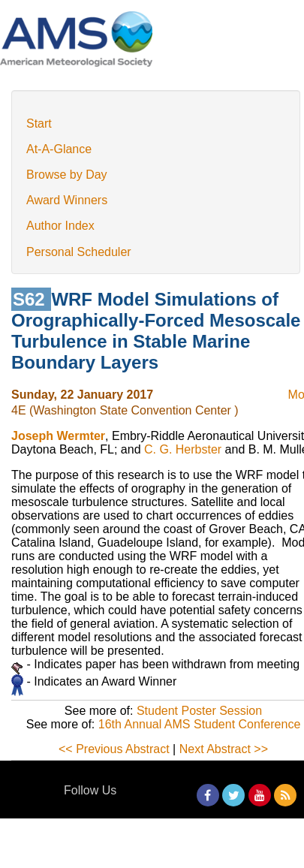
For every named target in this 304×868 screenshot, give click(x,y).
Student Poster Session (199, 711)
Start (39, 124)
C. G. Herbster (183, 449)
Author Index (60, 226)
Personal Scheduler (79, 252)
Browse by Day (67, 175)
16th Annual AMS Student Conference (200, 724)
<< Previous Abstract (114, 749)
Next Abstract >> (224, 749)
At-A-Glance (59, 149)
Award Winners (67, 200)
